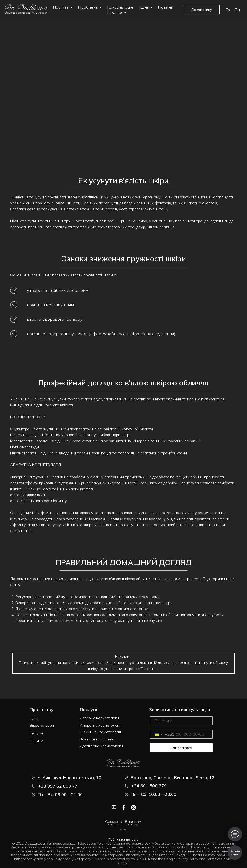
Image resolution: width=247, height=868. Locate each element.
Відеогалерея (42, 725)
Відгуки (36, 733)
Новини (166, 7)
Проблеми (88, 7)
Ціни (145, 7)
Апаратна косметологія (101, 725)
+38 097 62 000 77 (58, 786)
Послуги (61, 7)
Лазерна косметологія (100, 718)
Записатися (181, 748)
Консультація (120, 7)
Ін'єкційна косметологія (100, 732)
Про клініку (42, 709)
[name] (181, 721)
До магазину (202, 10)
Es (228, 10)
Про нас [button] (115, 12)
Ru (237, 10)
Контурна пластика (97, 739)
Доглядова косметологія (102, 746)
